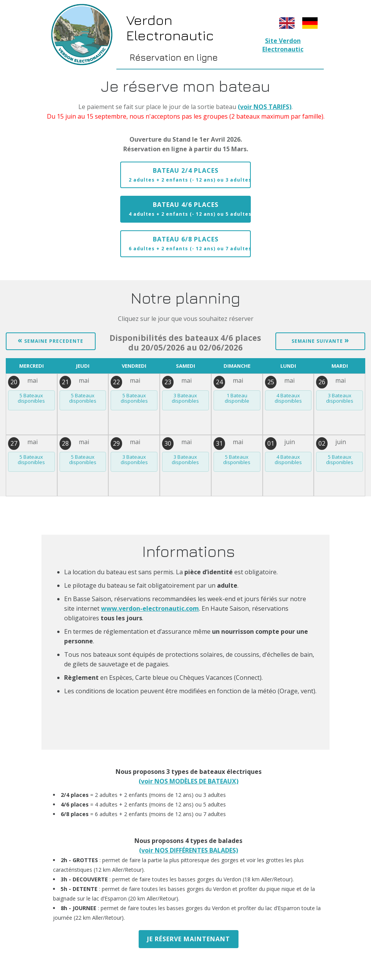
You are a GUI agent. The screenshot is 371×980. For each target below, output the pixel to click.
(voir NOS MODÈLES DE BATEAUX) (189, 781)
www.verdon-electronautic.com (150, 608)
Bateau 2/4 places (190, 175)
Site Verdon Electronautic (283, 45)
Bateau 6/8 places (190, 243)
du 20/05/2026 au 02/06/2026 (185, 343)
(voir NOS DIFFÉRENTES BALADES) (189, 850)
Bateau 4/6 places (190, 209)
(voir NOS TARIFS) (265, 107)
